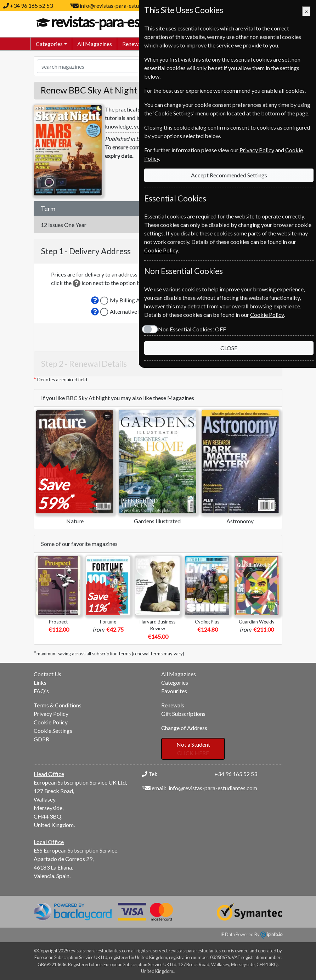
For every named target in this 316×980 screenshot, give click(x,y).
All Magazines (95, 44)
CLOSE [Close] (229, 348)
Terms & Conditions (58, 705)
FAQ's (41, 691)
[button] (95, 300)
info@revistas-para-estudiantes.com (124, 5)
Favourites (174, 691)
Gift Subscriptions (183, 714)
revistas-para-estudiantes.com (134, 22)
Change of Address (184, 728)
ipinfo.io (271, 934)
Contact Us (47, 674)
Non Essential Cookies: (192, 329)
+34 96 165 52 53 (31, 5)
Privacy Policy (51, 714)
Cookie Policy (51, 722)
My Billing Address (133, 300)
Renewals (134, 44)
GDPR (41, 739)
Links (40, 682)
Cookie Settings (53, 731)
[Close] (306, 11)
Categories (175, 682)
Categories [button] (49, 44)
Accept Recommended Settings (229, 175)
